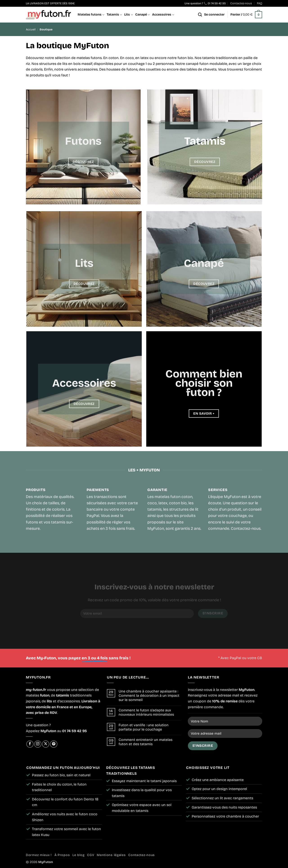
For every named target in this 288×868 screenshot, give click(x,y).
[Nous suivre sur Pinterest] (54, 744)
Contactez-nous (241, 3)
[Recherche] (200, 15)
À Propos (62, 855)
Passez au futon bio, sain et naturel (61, 775)
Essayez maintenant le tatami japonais (144, 781)
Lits (128, 15)
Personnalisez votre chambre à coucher (225, 816)
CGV (91, 855)
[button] (214, 15)
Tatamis (114, 15)
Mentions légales (111, 855)
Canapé (143, 15)
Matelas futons (91, 15)
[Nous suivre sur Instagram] (38, 744)
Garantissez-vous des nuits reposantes (224, 807)
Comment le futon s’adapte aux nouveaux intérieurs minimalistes (146, 712)
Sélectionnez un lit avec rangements (222, 798)
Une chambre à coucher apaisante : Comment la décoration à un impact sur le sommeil (149, 696)
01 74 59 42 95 (217, 3)
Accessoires (163, 15)
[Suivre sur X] (46, 744)
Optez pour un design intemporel (219, 789)
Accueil (31, 29)
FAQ (260, 3)
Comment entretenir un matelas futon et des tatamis (145, 742)
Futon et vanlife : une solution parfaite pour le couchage (144, 727)
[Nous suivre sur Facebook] (30, 744)
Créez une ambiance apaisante (218, 780)
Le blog (79, 855)
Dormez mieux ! (39, 855)
